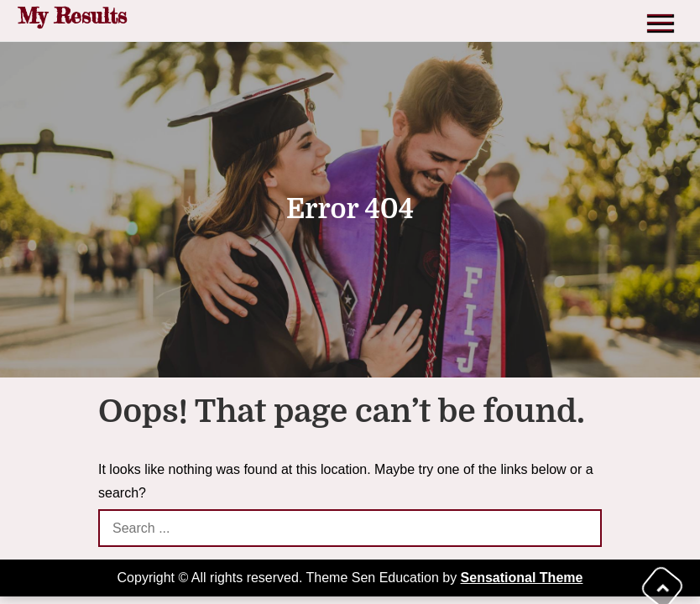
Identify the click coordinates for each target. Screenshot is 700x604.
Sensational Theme (522, 578)
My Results (72, 16)
